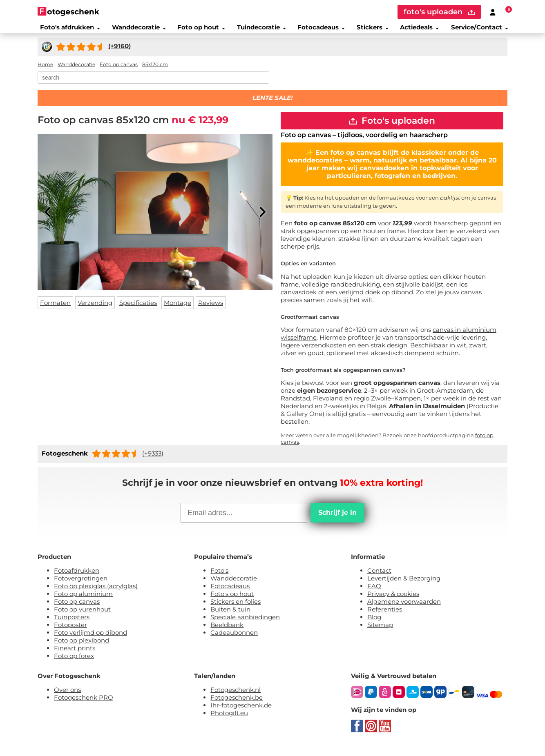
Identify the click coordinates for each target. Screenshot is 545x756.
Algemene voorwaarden (404, 609)
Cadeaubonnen (234, 640)
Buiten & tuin (230, 617)
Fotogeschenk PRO (84, 705)
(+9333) (153, 461)
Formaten (55, 308)
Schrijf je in (337, 520)
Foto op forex (74, 664)
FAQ (374, 594)
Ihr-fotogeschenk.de (241, 713)
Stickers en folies (236, 609)
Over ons (67, 697)
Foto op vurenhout (82, 617)
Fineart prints (75, 656)
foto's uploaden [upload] (439, 12)
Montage (178, 308)
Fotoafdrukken (77, 578)
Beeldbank (227, 633)
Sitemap (380, 633)
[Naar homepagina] (68, 11)
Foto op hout (199, 30)
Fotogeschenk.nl (236, 697)
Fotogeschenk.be (237, 705)
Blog (374, 625)
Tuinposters (72, 625)
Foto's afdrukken (66, 30)
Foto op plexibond (82, 648)
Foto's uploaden (392, 127)
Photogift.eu (229, 721)
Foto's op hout (232, 601)
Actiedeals (421, 30)
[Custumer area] (493, 12)
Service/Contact (483, 30)
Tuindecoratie (260, 30)
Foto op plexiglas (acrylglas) (96, 594)
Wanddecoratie (135, 30)
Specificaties (138, 308)
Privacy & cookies (393, 601)
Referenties (385, 617)
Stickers (372, 30)
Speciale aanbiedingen (245, 625)
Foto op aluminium (83, 601)
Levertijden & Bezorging (404, 586)
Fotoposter (70, 633)
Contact (379, 578)
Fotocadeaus (320, 30)
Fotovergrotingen (81, 586)
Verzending (95, 308)
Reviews (211, 308)
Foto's (219, 578)
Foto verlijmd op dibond (90, 640)
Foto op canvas (77, 609)
